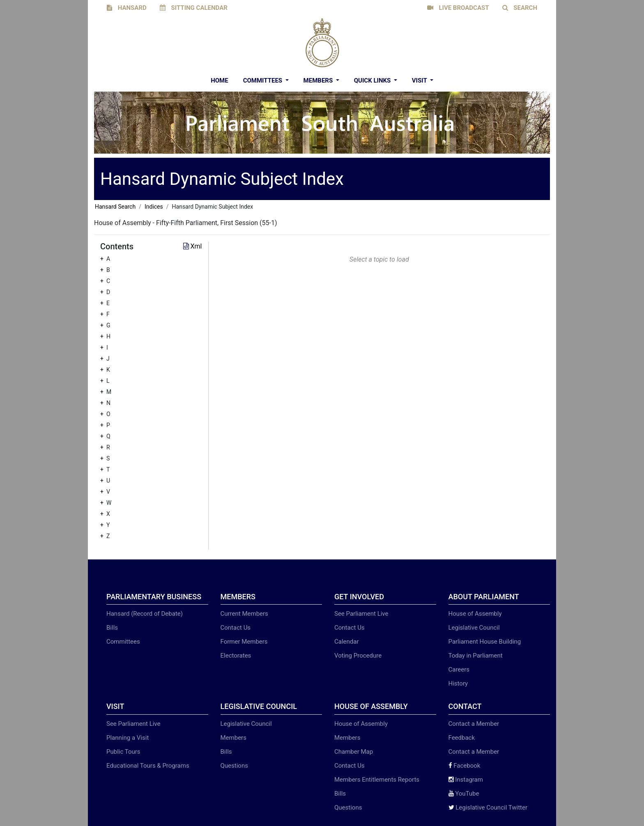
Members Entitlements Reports (377, 780)
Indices (154, 207)
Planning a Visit (128, 738)
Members (319, 81)
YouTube (464, 794)
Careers (459, 670)
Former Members (244, 642)
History (458, 683)
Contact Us (236, 628)
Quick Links (373, 81)
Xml (193, 246)
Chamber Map (354, 752)
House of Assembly (475, 614)
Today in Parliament (476, 656)
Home (220, 81)
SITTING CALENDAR (194, 8)
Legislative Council (474, 628)
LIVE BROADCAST (458, 8)
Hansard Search (115, 207)
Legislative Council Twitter (488, 808)
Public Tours (123, 752)
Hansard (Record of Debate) (145, 614)
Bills (112, 628)
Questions (234, 766)
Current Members (244, 614)
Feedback (462, 738)
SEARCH (520, 8)
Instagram (466, 780)
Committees (263, 81)
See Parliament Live (361, 614)
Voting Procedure (358, 656)
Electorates (236, 656)
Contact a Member (474, 724)
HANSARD (127, 8)
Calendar (347, 642)
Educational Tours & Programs (148, 766)
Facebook (465, 766)
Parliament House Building (485, 642)
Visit (420, 81)
